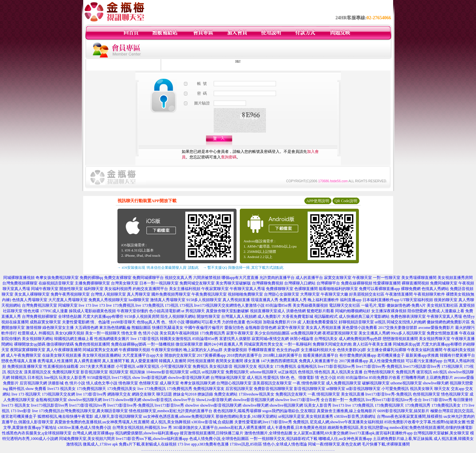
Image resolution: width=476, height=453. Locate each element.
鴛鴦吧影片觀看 (320, 311)
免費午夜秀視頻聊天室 (70, 294)
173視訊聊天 (452, 366)
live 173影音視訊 (145, 339)
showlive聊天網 (436, 383)
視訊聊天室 (119, 372)
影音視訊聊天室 (94, 372)
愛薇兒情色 (234, 328)
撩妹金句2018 (185, 394)
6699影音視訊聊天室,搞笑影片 (403, 411)
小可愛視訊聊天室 (176, 366)
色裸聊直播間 (306, 289)
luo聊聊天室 (139, 300)
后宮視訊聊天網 (33, 383)
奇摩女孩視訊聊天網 (198, 383)
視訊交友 (15, 372)
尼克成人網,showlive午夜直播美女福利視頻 (346, 422)
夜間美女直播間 (229, 361)
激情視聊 (34, 328)
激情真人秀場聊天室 (168, 300)
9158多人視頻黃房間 (142, 316)
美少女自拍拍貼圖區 (272, 333)
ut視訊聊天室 (213, 372)
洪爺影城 (56, 383)
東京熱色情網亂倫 (115, 328)
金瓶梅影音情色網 (261, 328)
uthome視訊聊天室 (406, 383)
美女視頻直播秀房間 (455, 278)
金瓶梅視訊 (307, 366)
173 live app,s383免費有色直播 (203, 444)
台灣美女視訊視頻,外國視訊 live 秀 (142, 428)
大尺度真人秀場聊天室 (68, 300)
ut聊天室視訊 (148, 366)
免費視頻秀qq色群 (366, 339)
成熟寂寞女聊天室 (45, 322)
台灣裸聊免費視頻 (268, 283)
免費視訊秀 (406, 372)
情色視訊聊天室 (455, 394)
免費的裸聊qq (91, 278)
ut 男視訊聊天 (193, 311)
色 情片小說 (148, 333)
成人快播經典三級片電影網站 (364, 316)
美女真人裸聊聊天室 (32, 294)
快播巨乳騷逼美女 (168, 328)
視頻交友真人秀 (178, 278)
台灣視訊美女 (326, 339)
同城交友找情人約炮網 (406, 322)
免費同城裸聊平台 (148, 278)
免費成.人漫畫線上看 (446, 311)
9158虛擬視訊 (99, 378)
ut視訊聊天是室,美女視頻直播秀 (306, 416)
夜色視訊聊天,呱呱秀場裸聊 (237, 411)
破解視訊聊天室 (376, 383)
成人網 (345, 339)
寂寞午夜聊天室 (291, 328)
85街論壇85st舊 (279, 305)
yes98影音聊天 (123, 322)
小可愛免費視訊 (395, 389)
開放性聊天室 (71, 289)
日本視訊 (35, 378)
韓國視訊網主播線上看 (74, 339)
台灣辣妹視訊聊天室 (228, 378)
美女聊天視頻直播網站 (102, 355)
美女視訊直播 (353, 394)
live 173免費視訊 (120, 305)
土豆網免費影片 (439, 378)
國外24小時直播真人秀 (223, 344)
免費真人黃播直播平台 (318, 361)
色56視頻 (254, 322)
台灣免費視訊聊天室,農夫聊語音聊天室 (94, 411)
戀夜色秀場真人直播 (19, 361)
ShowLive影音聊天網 (214, 400)
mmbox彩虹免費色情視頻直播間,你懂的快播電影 (431, 428)
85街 (341, 378)
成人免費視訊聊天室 (344, 383)
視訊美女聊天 (422, 389)
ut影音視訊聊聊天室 (363, 389)
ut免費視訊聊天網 (306, 333)
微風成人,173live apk (100, 444)
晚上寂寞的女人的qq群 (203, 350)
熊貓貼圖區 (141, 328)
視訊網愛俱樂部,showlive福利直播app (147, 433)
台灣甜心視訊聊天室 (234, 383)
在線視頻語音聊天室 (56, 283)
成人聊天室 (169, 383)
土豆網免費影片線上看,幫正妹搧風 (403, 439)
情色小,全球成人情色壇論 (285, 444)
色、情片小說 (173, 322)
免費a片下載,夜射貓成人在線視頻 (147, 444)
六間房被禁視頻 (207, 278)
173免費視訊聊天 (91, 389)
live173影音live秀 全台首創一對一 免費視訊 (328, 400)
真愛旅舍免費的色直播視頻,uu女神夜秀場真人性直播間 (102, 422)
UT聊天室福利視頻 (417, 300)
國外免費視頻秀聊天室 (171, 294)
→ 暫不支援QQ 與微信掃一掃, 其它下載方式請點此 (244, 267)
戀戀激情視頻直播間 (400, 339)
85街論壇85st (357, 378)
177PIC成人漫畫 (54, 311)
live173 (109, 400)
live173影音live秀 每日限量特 (448, 400)
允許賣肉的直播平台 (277, 278)
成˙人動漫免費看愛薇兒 (317, 322)
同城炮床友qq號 (407, 344)
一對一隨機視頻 (161, 344)
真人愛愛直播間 (144, 361)
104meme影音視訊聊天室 (168, 372)
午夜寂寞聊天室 (215, 289)
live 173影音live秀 (91, 394)
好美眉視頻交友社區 (367, 294)
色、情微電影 (302, 378)
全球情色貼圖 (70, 316)
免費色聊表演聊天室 (408, 316)
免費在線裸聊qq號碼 (129, 344)
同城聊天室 (68, 305)
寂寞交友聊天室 (338, 278)
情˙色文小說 (326, 378)
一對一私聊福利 (298, 344)
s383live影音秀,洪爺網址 (355, 416)
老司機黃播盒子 (391, 355)
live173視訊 (121, 378)
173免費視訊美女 (122, 389)
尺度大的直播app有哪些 (103, 316)
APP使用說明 (318, 201)
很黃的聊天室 (446, 300)
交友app (458, 389)
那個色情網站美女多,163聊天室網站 (246, 416)
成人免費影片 (269, 316)
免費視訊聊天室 (66, 372)
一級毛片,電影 (373, 305)
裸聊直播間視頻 (415, 283)
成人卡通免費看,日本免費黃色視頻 (297, 428)
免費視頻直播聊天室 (25, 366)
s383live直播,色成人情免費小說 (84, 428)
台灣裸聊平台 (328, 283)
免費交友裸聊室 (118, 278)
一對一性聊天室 (387, 278)
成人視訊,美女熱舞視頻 (170, 422)
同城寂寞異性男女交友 (264, 344)
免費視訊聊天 (237, 372)
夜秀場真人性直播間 (55, 361)
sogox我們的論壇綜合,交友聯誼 (289, 411)
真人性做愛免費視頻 (387, 361)
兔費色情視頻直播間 (92, 344)
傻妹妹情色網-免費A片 (406, 305)
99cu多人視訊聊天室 (408, 333)
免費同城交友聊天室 (197, 283)
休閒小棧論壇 (301, 339)
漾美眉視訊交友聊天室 (272, 383)
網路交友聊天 (144, 394)
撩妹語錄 (205, 394)
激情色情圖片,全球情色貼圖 (268, 433)
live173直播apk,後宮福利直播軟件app (381, 433)
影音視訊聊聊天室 (310, 389)
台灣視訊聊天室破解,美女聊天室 (441, 433)
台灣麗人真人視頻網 (239, 316)
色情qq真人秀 (148, 322)
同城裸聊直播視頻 (19, 278)
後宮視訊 (424, 372)
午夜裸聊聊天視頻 (134, 350)
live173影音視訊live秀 (336, 366)
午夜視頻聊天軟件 (429, 294)
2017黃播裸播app (211, 355)
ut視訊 (380, 322)
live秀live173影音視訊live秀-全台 (394, 400)
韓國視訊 (19, 378)
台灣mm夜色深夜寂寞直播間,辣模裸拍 (410, 416)
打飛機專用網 (413, 378)
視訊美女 (266, 366)
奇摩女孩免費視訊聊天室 (57, 278)
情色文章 (129, 333)
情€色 (285, 378)
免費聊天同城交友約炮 (332, 344)
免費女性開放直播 (442, 333)
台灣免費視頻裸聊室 (20, 283)
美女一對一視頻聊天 (103, 333)
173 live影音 (21, 411)
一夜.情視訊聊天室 (324, 394)
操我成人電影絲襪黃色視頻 (92, 311)
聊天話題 (164, 394)
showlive (282, 400)
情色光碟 (31, 311)
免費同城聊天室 (444, 283)
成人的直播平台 (309, 278)
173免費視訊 (285, 366)
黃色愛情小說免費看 (360, 328)
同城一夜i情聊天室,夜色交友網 (334, 444)
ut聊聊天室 (336, 389)
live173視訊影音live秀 (422, 366)
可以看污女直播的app (424, 361)
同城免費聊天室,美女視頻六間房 (87, 439)
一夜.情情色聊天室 (309, 383)
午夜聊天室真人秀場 (247, 289)
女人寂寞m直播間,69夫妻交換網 (321, 433)
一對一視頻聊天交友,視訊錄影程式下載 (284, 439)
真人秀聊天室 (139, 294)
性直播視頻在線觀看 (61, 366)
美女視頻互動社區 (442, 305)
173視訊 (172, 305)
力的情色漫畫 (234, 322)
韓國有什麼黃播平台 (457, 355)
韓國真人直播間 (173, 361)
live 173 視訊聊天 (26, 394)
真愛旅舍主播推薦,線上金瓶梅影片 (347, 411)
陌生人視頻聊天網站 (178, 316)
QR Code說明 (346, 201)
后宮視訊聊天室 (239, 389)
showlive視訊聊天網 (85, 400)
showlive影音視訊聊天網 (188, 378)
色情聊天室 (149, 383)
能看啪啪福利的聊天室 (338, 289)
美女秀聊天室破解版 (233, 283)
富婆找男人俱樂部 (235, 339)
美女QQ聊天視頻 (70, 333)
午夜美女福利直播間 (425, 350)
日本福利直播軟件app (381, 300)
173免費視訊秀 (212, 333)
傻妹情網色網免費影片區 (448, 322)
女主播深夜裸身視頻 (389, 311)
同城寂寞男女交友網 (100, 350)
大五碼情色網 (86, 328)
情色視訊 (322, 372)
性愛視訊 (271, 378)
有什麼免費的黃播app (358, 355)
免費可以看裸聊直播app (379, 289)
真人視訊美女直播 (347, 372)
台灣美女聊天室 (125, 283)
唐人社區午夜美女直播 (372, 344)
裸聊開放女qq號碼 (30, 344)
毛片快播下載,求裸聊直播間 (386, 444)
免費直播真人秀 (293, 300)
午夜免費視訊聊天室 (209, 294)
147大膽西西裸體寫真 (279, 361)
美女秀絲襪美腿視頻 (310, 305)
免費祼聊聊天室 (280, 289)
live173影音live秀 (169, 405)
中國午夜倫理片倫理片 (204, 328)
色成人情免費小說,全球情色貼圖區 (219, 439)
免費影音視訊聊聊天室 (273, 389)
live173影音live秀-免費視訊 (379, 366)
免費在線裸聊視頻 (357, 283)
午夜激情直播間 (399, 294)
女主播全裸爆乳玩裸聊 (387, 350)
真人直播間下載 (116, 361)
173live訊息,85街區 (246, 444)
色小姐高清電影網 (165, 311)
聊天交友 (442, 389)
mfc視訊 (440, 372)
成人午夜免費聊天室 (23, 355)
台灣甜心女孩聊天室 (282, 294)
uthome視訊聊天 (264, 372)
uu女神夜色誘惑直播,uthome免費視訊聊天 (179, 416)
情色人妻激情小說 (249, 305)
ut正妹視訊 (288, 372)
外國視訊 (46, 333)
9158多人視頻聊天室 (204, 300)
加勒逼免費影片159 (280, 322)
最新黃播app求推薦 (422, 355)
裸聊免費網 (411, 289)
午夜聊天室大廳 (334, 294)
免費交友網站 (226, 394)
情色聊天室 (128, 383)
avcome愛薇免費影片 (436, 328)
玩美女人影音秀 (72, 378)
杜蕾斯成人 (28, 333)
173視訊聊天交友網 (58, 394)
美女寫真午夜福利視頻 (179, 333)
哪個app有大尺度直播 (240, 278)
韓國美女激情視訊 (176, 339)
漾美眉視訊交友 (38, 372)
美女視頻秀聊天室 (435, 339)
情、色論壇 (100, 322)
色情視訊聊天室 (426, 394)
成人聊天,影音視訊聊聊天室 (118, 416)
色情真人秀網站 (435, 289)
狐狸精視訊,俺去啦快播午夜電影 (65, 416)
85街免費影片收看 (385, 378)
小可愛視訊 (126, 366)
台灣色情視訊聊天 (379, 372)
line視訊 (51, 378)
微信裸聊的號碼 (60, 344)
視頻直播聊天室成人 (268, 311)
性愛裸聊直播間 (387, 283)
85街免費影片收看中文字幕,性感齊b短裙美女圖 (425, 422)
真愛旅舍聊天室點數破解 (227, 311)
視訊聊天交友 (245, 366)
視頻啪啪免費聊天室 (245, 294)
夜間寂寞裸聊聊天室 (28, 350)
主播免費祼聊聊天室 (92, 283)
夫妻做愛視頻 (235, 350)
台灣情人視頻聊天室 (108, 294)
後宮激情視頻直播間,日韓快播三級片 (212, 433)
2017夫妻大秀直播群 (97, 366)
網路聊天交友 (119, 394)
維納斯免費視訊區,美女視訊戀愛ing (358, 428)
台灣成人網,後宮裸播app (93, 433)
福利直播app (351, 300)
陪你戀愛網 (417, 311)
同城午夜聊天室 (45, 289)
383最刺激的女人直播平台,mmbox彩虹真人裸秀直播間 (220, 428)
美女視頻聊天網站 (38, 339)
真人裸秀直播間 (87, 361)
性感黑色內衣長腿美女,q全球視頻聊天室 (37, 433)
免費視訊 (200, 366)
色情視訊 (306, 372)
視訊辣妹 (137, 372)
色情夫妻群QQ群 (352, 350)
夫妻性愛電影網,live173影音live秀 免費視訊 (271, 422)
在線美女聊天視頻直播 (62, 355)
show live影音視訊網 (149, 378)
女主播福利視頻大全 (318, 350)
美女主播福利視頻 (185, 289)
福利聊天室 (94, 289)
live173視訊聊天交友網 (214, 305)
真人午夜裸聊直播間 (64, 350)
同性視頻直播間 (201, 361)
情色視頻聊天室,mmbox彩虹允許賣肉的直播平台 (171, 411)
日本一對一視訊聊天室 (159, 283)
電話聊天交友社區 (345, 305)
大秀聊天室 (310, 294)
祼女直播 (252, 361)
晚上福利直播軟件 (323, 300)
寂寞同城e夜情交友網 (270, 339)
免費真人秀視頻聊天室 (108, 300)
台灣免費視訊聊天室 (39, 305)
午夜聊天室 (362, 278)
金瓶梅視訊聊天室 (51, 400)
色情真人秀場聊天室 (30, 300)
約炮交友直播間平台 (150, 289)
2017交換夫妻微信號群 (398, 328)
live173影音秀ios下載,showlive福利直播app (152, 439)
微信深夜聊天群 (189, 344)
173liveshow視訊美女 (256, 394)
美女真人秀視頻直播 (323, 328)
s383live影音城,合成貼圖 (212, 422)
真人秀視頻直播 (236, 300)
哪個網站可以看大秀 (203, 322)
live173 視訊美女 (61, 389)
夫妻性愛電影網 (76, 322)
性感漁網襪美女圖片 (112, 339)
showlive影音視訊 (157, 400)
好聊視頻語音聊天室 (356, 322)
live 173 (85, 305)
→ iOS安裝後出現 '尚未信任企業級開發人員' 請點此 (158, 267)
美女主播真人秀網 (374, 333)
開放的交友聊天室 (180, 355)
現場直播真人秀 (265, 300)
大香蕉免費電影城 (298, 316)
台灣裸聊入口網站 (300, 283)
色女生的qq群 (288, 350)
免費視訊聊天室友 (209, 389)
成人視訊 (254, 378)
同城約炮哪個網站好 (353, 311)
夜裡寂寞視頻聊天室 (340, 333)
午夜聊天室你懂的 (132, 311)
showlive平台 (184, 400)
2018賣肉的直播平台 (244, 355)
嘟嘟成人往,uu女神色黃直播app (345, 439)
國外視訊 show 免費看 (28, 389)
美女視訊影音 (221, 366)
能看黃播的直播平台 (321, 355)
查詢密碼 (229, 157)
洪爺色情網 (296, 311)
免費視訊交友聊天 (291, 394)
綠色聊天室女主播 (58, 328)
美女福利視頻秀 (118, 289)
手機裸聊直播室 (262, 350)
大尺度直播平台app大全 (143, 355)
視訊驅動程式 (326, 316)
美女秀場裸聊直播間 (419, 278)
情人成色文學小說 (102, 383)
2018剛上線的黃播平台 (283, 355)
